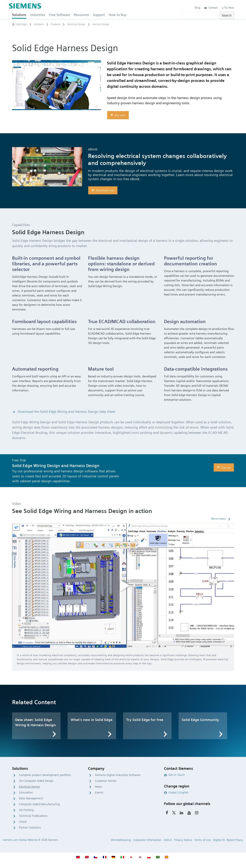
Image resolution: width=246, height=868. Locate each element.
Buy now (117, 115)
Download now (102, 190)
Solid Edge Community (200, 720)
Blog (198, 8)
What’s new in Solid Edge (92, 720)
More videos (219, 519)
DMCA (168, 840)
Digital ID (219, 840)
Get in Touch (174, 775)
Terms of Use (203, 840)
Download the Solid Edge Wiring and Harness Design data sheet (64, 412)
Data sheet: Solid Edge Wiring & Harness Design (35, 722)
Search (227, 15)
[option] (123, 586)
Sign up (223, 467)
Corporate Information (147, 840)
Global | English (176, 793)
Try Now (228, 8)
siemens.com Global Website (20, 840)
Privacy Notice (183, 840)
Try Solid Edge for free (145, 720)
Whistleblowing (121, 840)
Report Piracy (235, 840)
